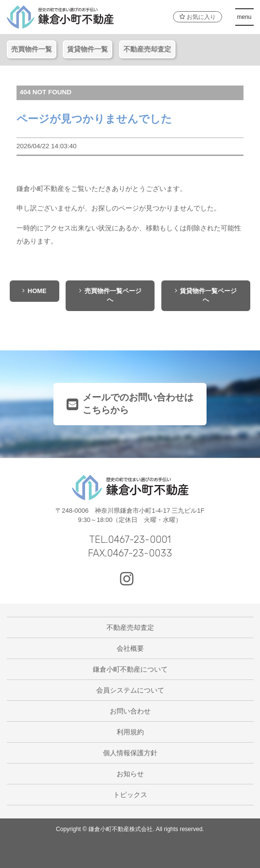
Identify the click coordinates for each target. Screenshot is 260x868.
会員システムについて (130, 690)
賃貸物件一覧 (87, 49)
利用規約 (130, 732)
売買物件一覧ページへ (110, 295)
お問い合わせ (130, 711)
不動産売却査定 (147, 49)
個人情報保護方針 (130, 753)
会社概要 (130, 648)
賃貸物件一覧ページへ (206, 295)
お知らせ (130, 774)
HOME (35, 291)
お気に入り (197, 17)
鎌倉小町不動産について (130, 669)
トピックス (130, 795)
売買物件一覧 (32, 49)
